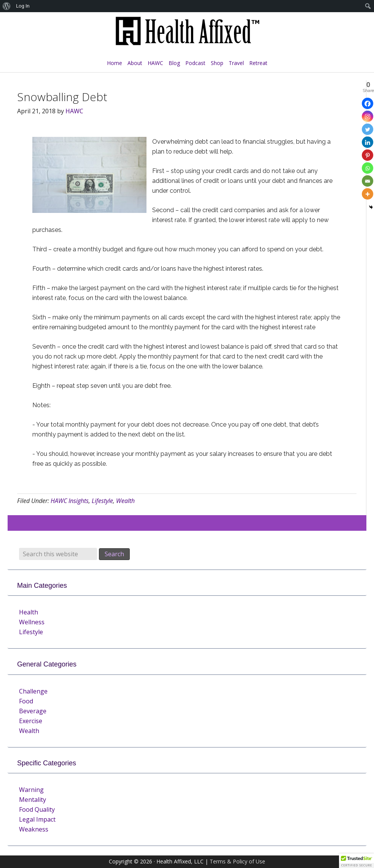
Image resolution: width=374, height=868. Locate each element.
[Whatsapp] (368, 168)
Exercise (31, 721)
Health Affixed (187, 35)
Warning (31, 790)
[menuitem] (7, 6)
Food (26, 701)
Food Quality (37, 809)
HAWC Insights (70, 501)
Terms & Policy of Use (237, 861)
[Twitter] (368, 129)
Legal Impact (37, 819)
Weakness (34, 829)
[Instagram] (368, 116)
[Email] (368, 181)
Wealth (125, 501)
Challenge (33, 691)
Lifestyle (102, 501)
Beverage (33, 711)
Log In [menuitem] (23, 6)
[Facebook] (368, 103)
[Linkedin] (368, 142)
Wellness (32, 622)
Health (29, 612)
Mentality (33, 800)
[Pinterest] (368, 155)
